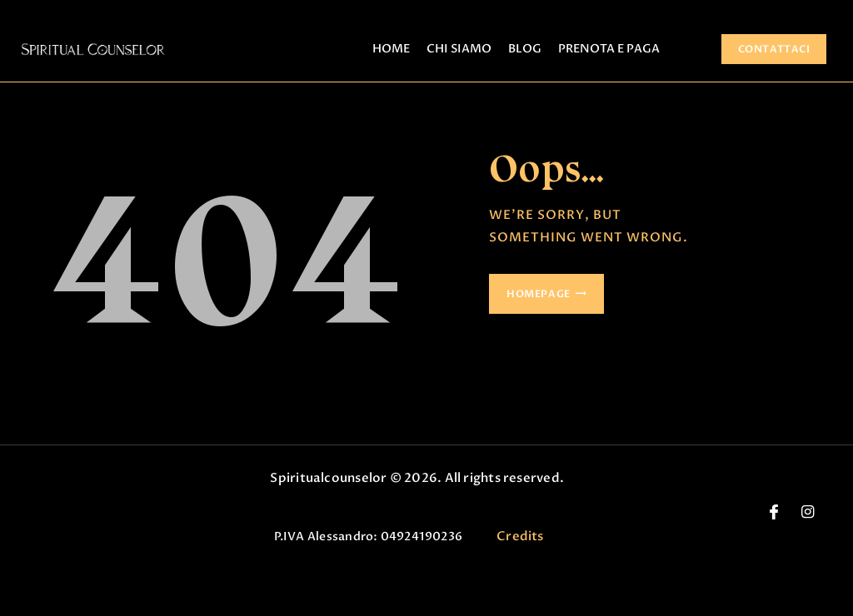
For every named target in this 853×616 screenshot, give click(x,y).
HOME (391, 49)
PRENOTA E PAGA (609, 49)
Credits (520, 536)
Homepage (539, 294)
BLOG (525, 49)
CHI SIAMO (459, 49)
